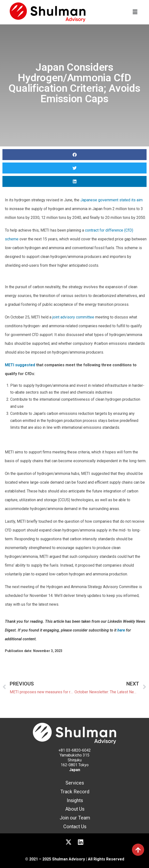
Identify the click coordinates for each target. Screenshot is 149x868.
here (121, 630)
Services (75, 783)
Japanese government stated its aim (112, 200)
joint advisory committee (73, 317)
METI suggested (20, 365)
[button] (135, 12)
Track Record (75, 792)
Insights (75, 801)
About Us (75, 809)
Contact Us (75, 827)
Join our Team (75, 818)
